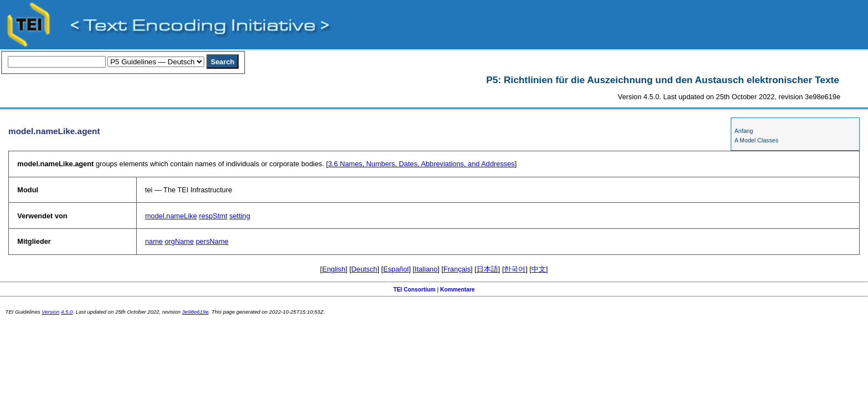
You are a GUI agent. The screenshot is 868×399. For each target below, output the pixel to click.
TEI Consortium (414, 290)
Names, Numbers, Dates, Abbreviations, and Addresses (422, 164)
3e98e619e (195, 312)
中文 (539, 269)
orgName (179, 241)
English (334, 269)
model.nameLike (171, 216)
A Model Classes (756, 140)
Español (396, 269)
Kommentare (458, 290)
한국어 (515, 269)
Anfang (744, 131)
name (154, 241)
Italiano (426, 269)
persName (212, 241)
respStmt (213, 216)
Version (50, 312)
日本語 (487, 269)
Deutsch (365, 269)
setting (240, 216)
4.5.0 (67, 312)
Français (457, 269)
